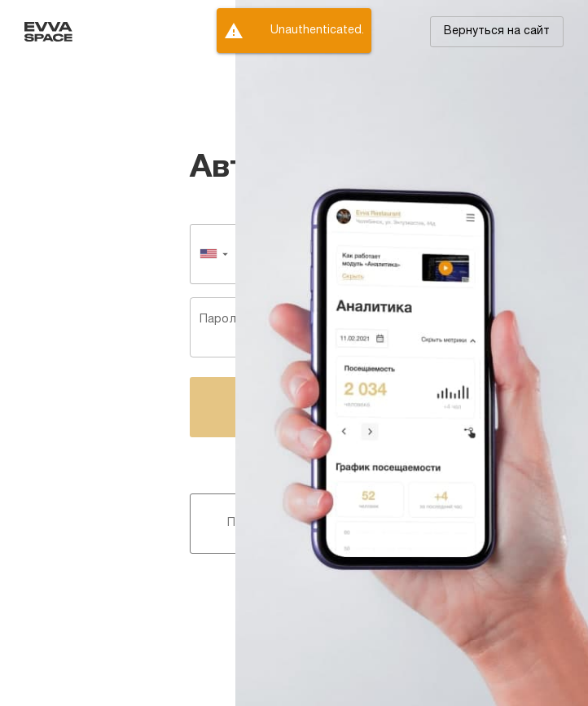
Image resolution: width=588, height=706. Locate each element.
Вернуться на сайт (497, 31)
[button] (497, 32)
